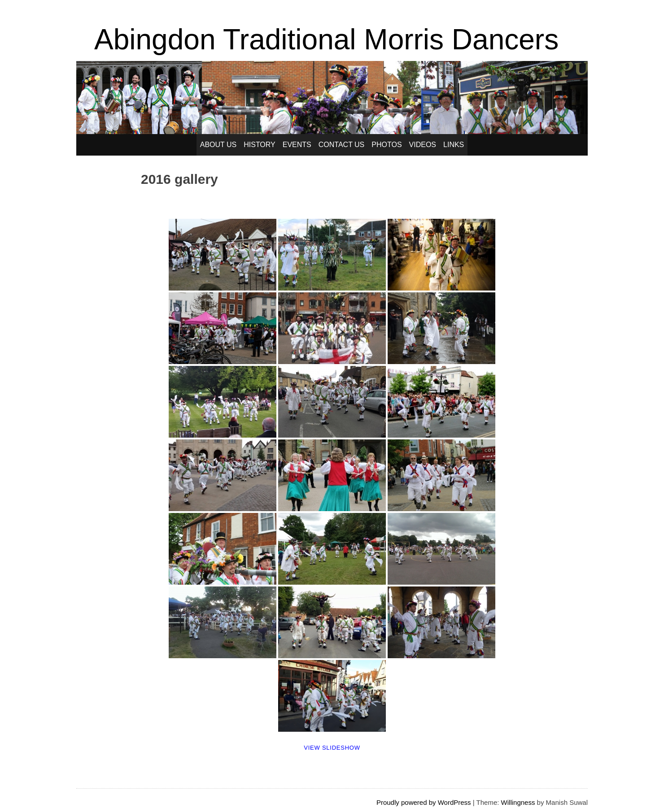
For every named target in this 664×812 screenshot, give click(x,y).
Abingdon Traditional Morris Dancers (326, 39)
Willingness (518, 802)
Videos (423, 145)
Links (454, 145)
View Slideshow (332, 748)
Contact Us (342, 145)
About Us (218, 145)
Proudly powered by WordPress (424, 802)
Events (297, 145)
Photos (387, 145)
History (260, 145)
